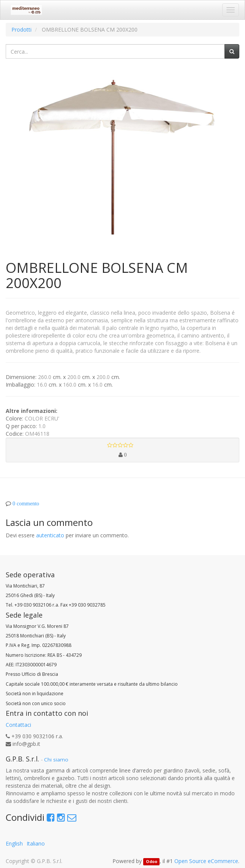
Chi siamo (56, 760)
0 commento (26, 503)
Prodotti (21, 29)
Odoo (152, 862)
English (14, 843)
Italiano (36, 843)
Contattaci (18, 725)
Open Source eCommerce (206, 861)
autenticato (50, 535)
